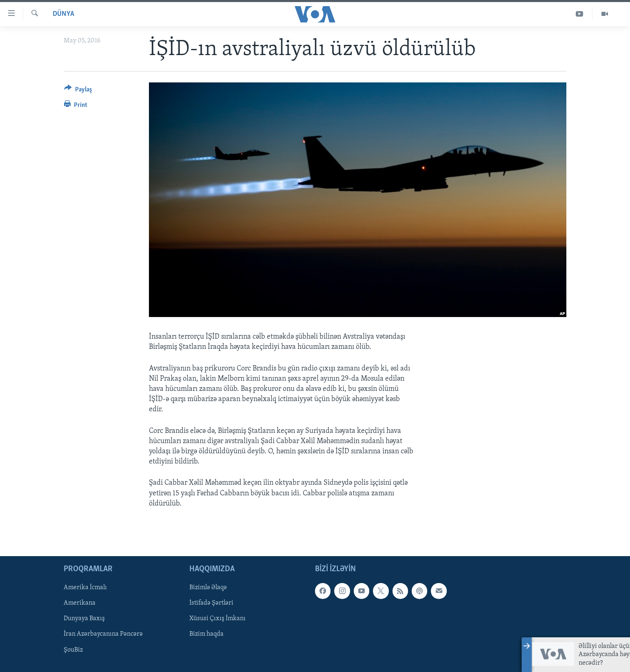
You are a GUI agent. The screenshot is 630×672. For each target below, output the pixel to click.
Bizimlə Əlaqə (208, 588)
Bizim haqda (206, 634)
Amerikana (80, 603)
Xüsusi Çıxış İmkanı (217, 619)
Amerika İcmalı (85, 588)
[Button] (78, 91)
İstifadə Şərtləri (211, 603)
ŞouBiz (73, 650)
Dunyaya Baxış (84, 619)
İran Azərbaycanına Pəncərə (103, 634)
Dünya (63, 14)
